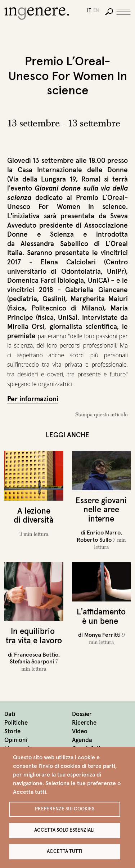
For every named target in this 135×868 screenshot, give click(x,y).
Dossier (82, 714)
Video (80, 731)
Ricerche (84, 723)
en (96, 10)
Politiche (16, 723)
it (89, 10)
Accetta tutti (65, 851)
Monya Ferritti (102, 635)
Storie (12, 731)
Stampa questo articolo (102, 415)
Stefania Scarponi (32, 661)
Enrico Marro (104, 532)
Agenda (82, 740)
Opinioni (16, 740)
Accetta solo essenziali (64, 830)
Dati (10, 714)
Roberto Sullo (94, 540)
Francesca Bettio (36, 654)
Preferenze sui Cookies (65, 809)
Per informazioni (33, 399)
